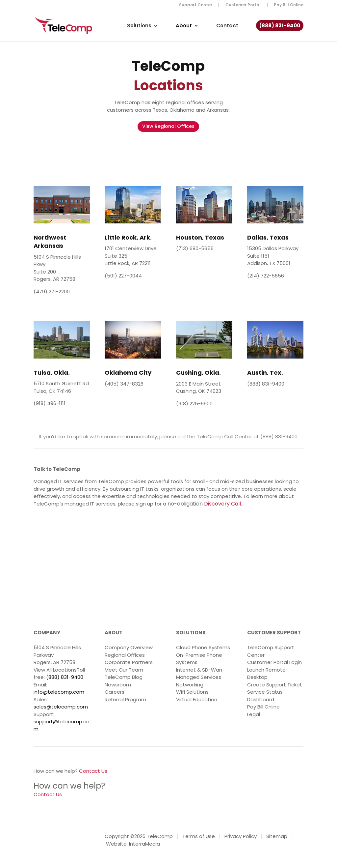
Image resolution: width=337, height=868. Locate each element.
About (184, 29)
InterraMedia (144, 844)
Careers (115, 692)
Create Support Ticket (275, 685)
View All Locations (55, 670)
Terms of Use (199, 836)
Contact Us (93, 771)
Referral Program (125, 699)
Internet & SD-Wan (199, 670)
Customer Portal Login (274, 662)
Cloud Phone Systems (203, 647)
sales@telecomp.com (61, 707)
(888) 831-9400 (280, 29)
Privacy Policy (241, 836)
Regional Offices (125, 655)
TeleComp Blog (124, 677)
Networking (190, 685)
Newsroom (118, 685)
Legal (254, 714)
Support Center (196, 5)
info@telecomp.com (59, 692)
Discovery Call (222, 504)
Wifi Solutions (192, 692)
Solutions (139, 29)
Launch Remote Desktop (266, 674)
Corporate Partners (129, 662)
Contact (227, 29)
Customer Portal (243, 5)
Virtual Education (197, 699)
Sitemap (277, 836)
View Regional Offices (168, 126)
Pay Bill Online (289, 5)
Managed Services (199, 677)
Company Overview (129, 647)
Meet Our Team (124, 670)
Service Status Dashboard (265, 696)
